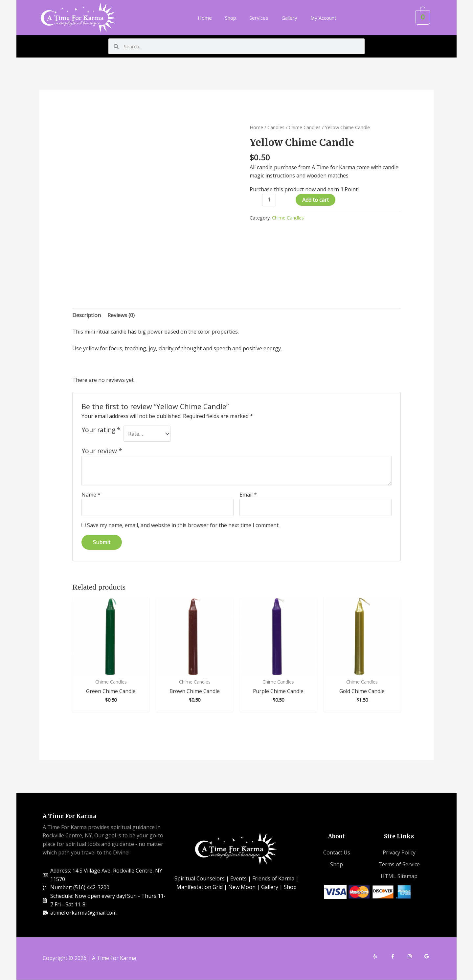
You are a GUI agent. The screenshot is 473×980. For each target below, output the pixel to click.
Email (248, 495)
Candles (276, 127)
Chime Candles (305, 127)
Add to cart (315, 200)
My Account (323, 18)
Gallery (289, 18)
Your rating (101, 430)
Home (205, 18)
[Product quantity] (269, 200)
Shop (231, 18)
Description (87, 315)
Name (91, 495)
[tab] (87, 315)
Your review (102, 451)
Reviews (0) (121, 315)
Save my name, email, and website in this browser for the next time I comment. (183, 525)
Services (259, 18)
